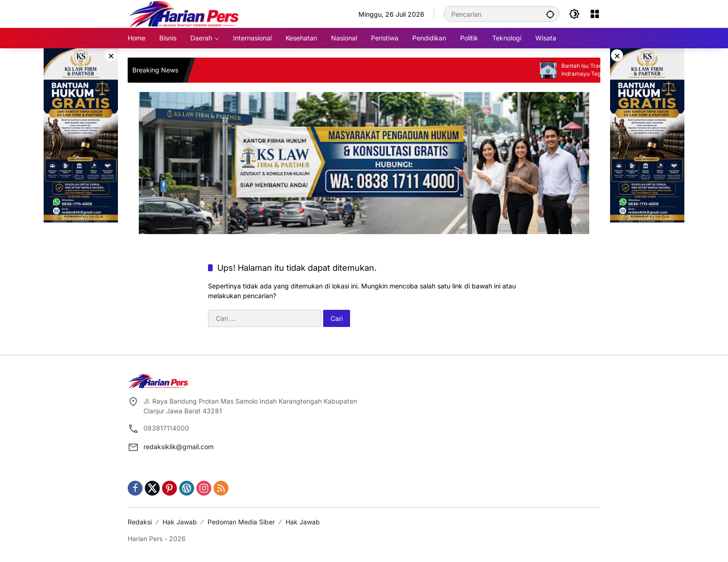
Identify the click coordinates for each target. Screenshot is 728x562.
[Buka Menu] (595, 14)
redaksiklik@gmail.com (179, 447)
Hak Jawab (180, 522)
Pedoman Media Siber (241, 522)
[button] (550, 14)
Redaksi (140, 522)
